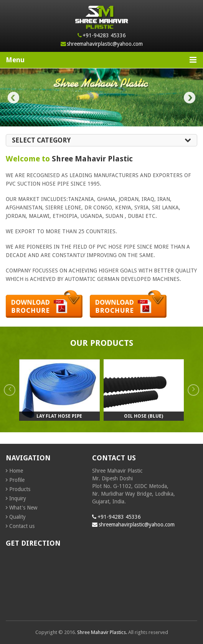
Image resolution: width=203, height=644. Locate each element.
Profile (17, 480)
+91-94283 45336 (104, 35)
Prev (13, 98)
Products (20, 489)
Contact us (22, 526)
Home (16, 471)
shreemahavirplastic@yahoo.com (105, 44)
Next (190, 98)
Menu (101, 60)
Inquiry (18, 498)
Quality (17, 517)
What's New (23, 508)
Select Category (101, 140)
